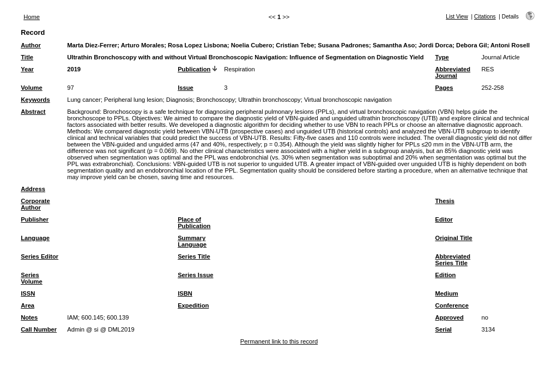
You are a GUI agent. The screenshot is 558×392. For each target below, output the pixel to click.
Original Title (454, 238)
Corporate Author (35, 204)
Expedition (193, 305)
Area (28, 305)
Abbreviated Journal (453, 72)
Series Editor (40, 256)
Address (33, 189)
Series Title (194, 256)
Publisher (35, 219)
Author (31, 45)
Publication (194, 69)
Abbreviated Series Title (453, 260)
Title (27, 57)
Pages (444, 88)
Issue (186, 88)
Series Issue (195, 275)
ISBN (185, 293)
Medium (447, 293)
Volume (32, 88)
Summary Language (192, 241)
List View (457, 17)
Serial (444, 329)
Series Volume (32, 278)
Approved (450, 317)
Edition (446, 275)
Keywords (35, 100)
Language (35, 238)
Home (32, 17)
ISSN (28, 293)
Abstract (33, 112)
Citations (485, 17)
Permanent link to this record (279, 341)
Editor (444, 219)
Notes (29, 317)
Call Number (39, 329)
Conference (452, 305)
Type (442, 57)
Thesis (445, 201)
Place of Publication (194, 223)
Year (27, 69)
